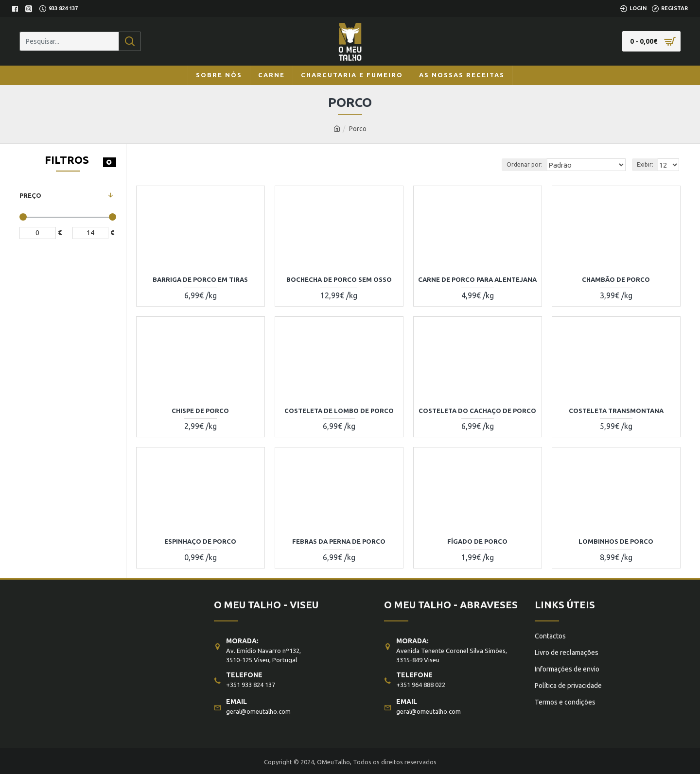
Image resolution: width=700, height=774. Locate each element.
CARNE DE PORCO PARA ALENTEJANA (477, 279)
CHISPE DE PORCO (200, 411)
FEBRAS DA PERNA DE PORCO (339, 541)
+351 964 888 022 (421, 682)
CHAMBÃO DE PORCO (616, 279)
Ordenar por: (532, 164)
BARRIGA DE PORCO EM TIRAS (200, 279)
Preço (30, 195)
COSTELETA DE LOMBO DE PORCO (339, 411)
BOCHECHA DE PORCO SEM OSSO (339, 279)
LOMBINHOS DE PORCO (616, 541)
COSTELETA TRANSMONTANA (616, 411)
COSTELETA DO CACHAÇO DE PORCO (477, 411)
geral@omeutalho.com (258, 709)
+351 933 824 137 (251, 682)
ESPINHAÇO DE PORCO (200, 541)
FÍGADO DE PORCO (477, 541)
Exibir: (647, 164)
